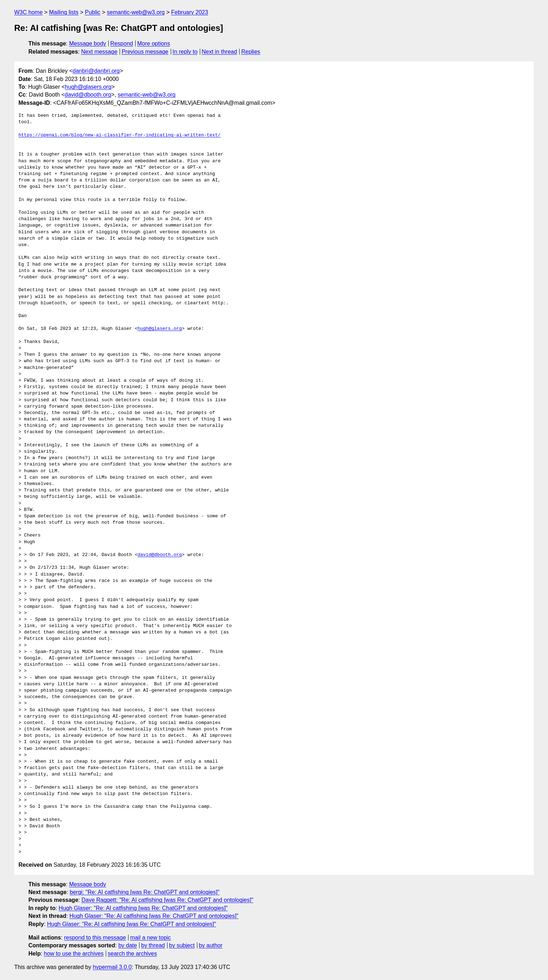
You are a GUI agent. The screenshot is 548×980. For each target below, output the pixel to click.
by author (211, 945)
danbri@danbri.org (96, 71)
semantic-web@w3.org (136, 12)
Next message (99, 52)
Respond (122, 43)
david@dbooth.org (88, 95)
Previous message (145, 52)
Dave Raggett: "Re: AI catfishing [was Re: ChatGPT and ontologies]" (167, 900)
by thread (153, 945)
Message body (88, 43)
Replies (251, 52)
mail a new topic (151, 938)
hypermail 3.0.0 (112, 967)
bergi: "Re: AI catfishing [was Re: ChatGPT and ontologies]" (145, 892)
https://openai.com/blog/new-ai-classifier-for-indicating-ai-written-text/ (119, 135)
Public (93, 12)
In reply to (185, 52)
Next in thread (219, 52)
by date (127, 945)
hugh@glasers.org (88, 87)
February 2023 (190, 12)
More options (154, 43)
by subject (182, 945)
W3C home (28, 12)
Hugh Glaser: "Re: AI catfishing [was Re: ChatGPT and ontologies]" (143, 908)
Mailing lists (64, 12)
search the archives (133, 954)
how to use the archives (74, 954)
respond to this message (95, 938)
